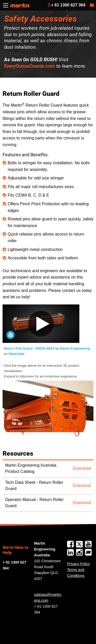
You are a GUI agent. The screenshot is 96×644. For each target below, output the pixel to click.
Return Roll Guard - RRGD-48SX (30, 348)
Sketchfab (16, 354)
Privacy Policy (79, 564)
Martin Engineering (75, 348)
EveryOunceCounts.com (30, 66)
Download (82, 468)
